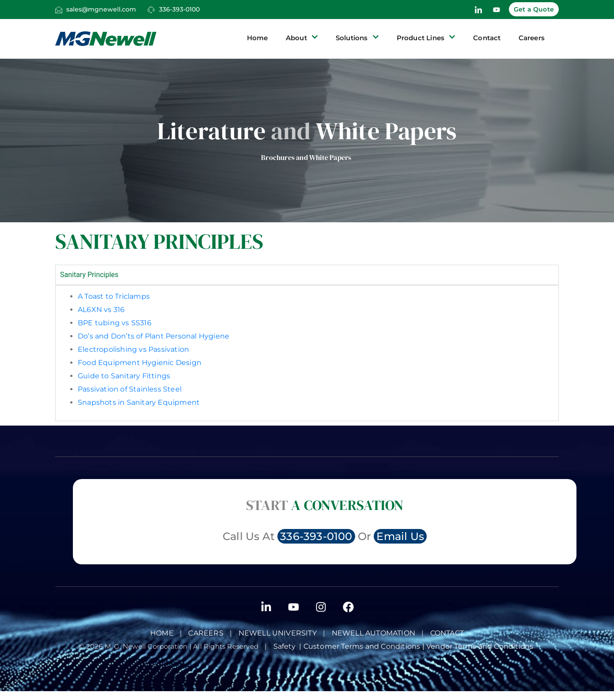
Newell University (278, 633)
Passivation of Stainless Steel (130, 389)
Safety (286, 646)
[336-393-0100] (151, 10)
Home (258, 38)
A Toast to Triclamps (114, 296)
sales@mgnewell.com (101, 9)
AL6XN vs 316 (101, 310)
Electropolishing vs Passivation (133, 349)
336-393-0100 (179, 9)
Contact (487, 38)
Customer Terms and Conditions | (365, 646)
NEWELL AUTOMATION (373, 633)
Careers (532, 38)
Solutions (357, 38)
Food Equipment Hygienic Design (140, 363)
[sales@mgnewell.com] (59, 10)
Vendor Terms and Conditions (481, 646)
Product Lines (426, 38)
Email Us (400, 536)
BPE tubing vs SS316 (115, 323)
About (302, 38)
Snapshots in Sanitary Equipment (139, 402)
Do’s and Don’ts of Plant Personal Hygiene (153, 336)
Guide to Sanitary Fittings (124, 376)
